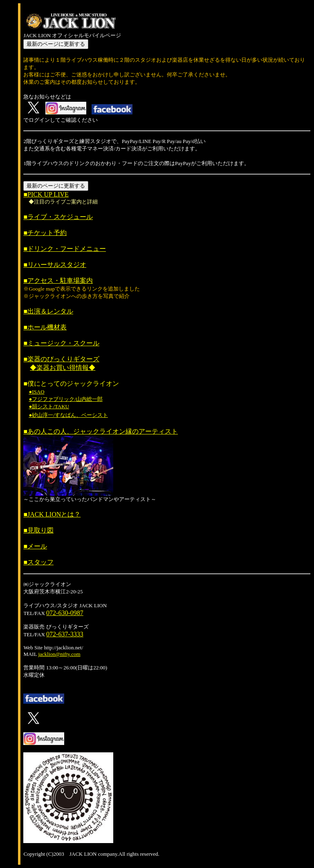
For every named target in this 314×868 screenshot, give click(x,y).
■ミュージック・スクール (61, 343)
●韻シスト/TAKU (49, 406)
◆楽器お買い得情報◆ (63, 368)
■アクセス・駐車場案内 (58, 281)
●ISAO (36, 392)
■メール (35, 546)
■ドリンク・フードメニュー (65, 249)
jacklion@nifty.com (59, 654)
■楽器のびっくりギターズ (61, 359)
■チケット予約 (45, 233)
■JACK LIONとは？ (52, 514)
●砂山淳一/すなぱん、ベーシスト (68, 415)
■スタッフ (38, 562)
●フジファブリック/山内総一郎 (65, 399)
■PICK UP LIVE (46, 194)
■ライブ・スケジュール (58, 217)
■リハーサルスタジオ (55, 265)
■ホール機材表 (45, 327)
